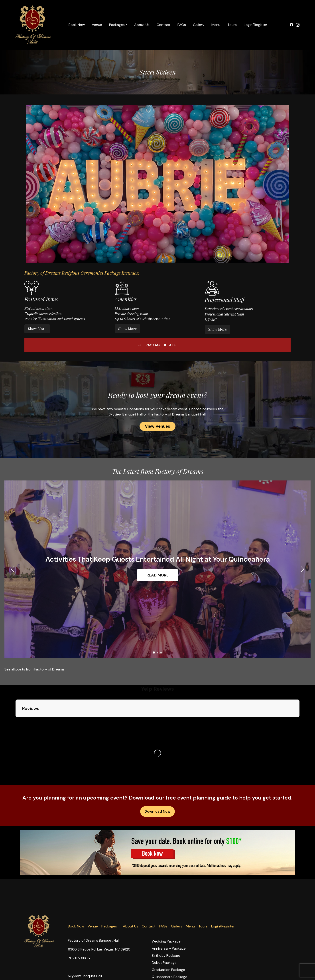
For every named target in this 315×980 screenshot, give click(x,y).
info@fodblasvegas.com (87, 975)
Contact (163, 25)
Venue (97, 25)
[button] (11, 569)
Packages (117, 25)
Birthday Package (166, 919)
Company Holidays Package (174, 962)
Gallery (199, 25)
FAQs (182, 25)
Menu (216, 25)
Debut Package (164, 926)
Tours (232, 25)
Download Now (157, 775)
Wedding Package (166, 905)
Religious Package (166, 955)
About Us (142, 25)
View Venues (157, 426)
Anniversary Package (169, 912)
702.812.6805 (79, 922)
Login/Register (256, 25)
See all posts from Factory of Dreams (34, 669)
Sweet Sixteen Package (171, 948)
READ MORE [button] (157, 575)
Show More (37, 329)
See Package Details (157, 345)
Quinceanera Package (169, 940)
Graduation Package (168, 933)
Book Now (77, 25)
